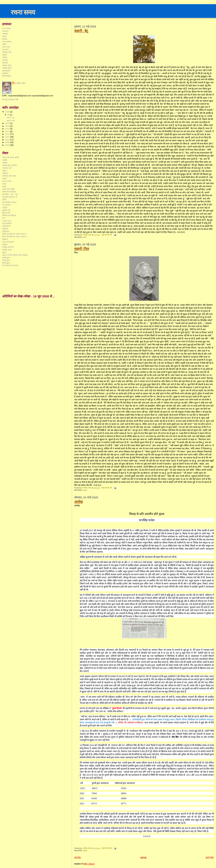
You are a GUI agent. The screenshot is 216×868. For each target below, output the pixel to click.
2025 (8, 123)
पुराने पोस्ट (210, 858)
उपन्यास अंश (7, 168)
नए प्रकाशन (6, 205)
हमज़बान (5, 73)
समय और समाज (8, 242)
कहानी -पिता (82, 249)
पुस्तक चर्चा (6, 210)
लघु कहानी (6, 226)
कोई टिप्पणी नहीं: (107, 235)
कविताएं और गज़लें (9, 176)
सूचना (4, 252)
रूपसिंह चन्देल (20, 83)
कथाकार (5, 31)
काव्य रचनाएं (7, 181)
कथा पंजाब (6, 28)
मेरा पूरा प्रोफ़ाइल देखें (10, 100)
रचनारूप (5, 50)
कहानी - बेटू (81, 31)
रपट (4, 218)
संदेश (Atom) (89, 864)
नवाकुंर (5, 208)
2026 (8, 112)
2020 (8, 126)
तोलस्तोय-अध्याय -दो (10, 197)
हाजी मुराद (6, 258)
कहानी (85, 237)
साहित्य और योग (8, 247)
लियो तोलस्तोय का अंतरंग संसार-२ (15, 237)
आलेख (78, 502)
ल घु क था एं (7, 221)
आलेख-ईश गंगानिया (10, 165)
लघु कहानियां (7, 223)
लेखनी (5, 55)
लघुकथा (5, 229)
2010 (8, 140)
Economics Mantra (10, 265)
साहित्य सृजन (7, 68)
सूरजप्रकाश (6, 71)
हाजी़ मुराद (6, 260)
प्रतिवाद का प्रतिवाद (9, 215)
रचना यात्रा (6, 47)
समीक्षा (5, 244)
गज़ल (4, 184)
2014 (8, 129)
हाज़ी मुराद (6, 263)
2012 (8, 134)
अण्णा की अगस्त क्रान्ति (11, 157)
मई (9, 115)
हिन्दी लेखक (7, 76)
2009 (8, 142)
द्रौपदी (4, 200)
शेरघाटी (5, 63)
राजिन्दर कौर (7, 52)
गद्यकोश (5, 34)
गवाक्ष (4, 36)
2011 (8, 137)
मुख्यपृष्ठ (143, 858)
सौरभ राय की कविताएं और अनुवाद (15, 255)
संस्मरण (5, 239)
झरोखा (5, 39)
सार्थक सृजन (7, 65)
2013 (8, 131)
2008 (8, 145)
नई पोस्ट (78, 858)
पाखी (4, 44)
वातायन (5, 60)
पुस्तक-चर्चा (6, 213)
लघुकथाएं (6, 231)
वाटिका (5, 57)
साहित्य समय (7, 250)
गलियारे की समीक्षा (9, 192)
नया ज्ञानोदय (7, 42)
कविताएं (5, 173)
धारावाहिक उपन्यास (9, 202)
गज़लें (4, 186)
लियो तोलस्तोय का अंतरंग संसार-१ (15, 234)
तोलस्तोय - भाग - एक (10, 194)
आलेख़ (5, 163)
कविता (5, 171)
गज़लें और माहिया (9, 189)
